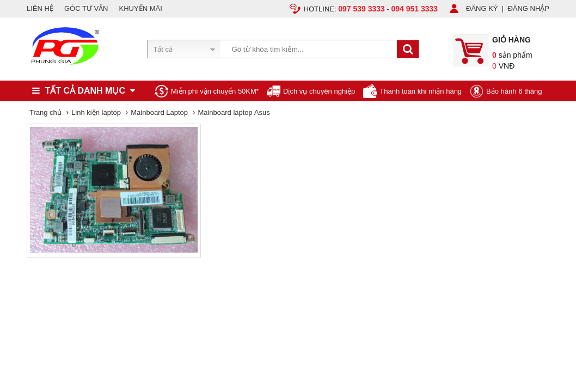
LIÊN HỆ (40, 8)
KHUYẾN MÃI (141, 8)
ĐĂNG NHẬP (528, 8)
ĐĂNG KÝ (482, 8)
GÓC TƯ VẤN (86, 8)
